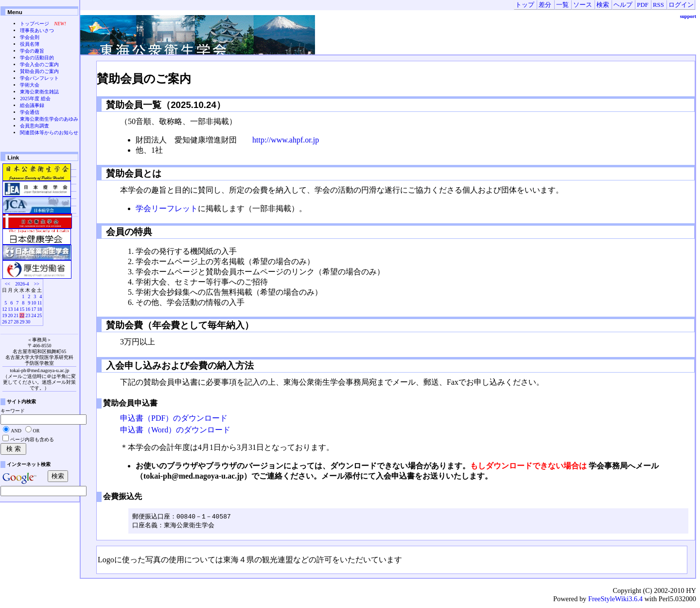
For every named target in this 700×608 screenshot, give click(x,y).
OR (36, 431)
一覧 (562, 5)
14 (16, 309)
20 (10, 315)
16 (28, 309)
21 (16, 315)
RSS (658, 5)
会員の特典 (128, 232)
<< (8, 284)
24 (34, 315)
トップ (525, 5)
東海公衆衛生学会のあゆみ (49, 119)
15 (22, 309)
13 (10, 309)
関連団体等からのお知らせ (49, 133)
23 (28, 315)
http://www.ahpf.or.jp (286, 140)
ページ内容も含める (32, 439)
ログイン (681, 5)
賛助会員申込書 (130, 403)
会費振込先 (122, 496)
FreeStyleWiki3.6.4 (615, 600)
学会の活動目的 (37, 58)
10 (34, 303)
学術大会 (30, 85)
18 (39, 309)
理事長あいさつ (37, 30)
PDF (642, 5)
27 (10, 322)
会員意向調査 (35, 126)
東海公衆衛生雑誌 (39, 92)
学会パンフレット (39, 78)
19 (4, 315)
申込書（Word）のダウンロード (175, 430)
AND (16, 431)
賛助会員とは (132, 173)
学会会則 (30, 37)
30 (28, 322)
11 (40, 303)
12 (4, 309)
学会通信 (30, 112)
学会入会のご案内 (39, 64)
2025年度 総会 (35, 98)
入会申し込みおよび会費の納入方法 (179, 366)
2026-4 (22, 284)
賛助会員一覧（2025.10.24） (169, 105)
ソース (583, 5)
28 (16, 322)
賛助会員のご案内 (144, 79)
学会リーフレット (167, 208)
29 (22, 322)
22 (22, 315)
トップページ (35, 24)
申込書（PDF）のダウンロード (174, 418)
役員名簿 (30, 44)
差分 (545, 5)
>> (37, 284)
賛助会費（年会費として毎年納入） (179, 325)
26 (4, 322)
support (688, 16)
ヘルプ (623, 5)
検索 (603, 5)
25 (39, 315)
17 (34, 309)
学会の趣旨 (32, 51)
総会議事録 (32, 105)
